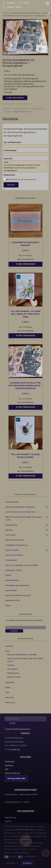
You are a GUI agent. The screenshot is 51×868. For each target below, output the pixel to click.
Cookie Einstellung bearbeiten (18, 729)
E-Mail (24, 3)
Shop (7, 651)
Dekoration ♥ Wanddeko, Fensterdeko (20, 507)
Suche (12, 723)
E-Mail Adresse (10, 151)
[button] (44, 24)
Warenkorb (10, 682)
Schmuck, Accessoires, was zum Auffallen (22, 565)
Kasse (8, 688)
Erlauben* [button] (27, 863)
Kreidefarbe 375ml (13, 600)
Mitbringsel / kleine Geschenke (17, 585)
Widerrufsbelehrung (12, 773)
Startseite (9, 646)
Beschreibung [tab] (10, 118)
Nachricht (8, 159)
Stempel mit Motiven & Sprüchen (18, 595)
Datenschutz (10, 175)
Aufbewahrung (11, 525)
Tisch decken (10, 535)
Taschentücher (11, 590)
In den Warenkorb (15, 98)
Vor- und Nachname (13, 142)
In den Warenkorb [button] (26, 264)
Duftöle (8, 575)
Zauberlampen (11, 560)
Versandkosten (28, 75)
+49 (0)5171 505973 (12, 7)
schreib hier (15, 750)
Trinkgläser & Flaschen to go (16, 545)
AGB (7, 693)
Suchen (14, 631)
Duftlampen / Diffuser (14, 570)
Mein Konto (10, 698)
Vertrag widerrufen (16, 778)
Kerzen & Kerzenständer (14, 540)
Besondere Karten (12, 580)
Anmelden (8, 3)
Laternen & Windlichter (14, 555)
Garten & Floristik (12, 550)
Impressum (9, 765)
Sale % (8, 606)
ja (6, 179)
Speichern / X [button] (12, 863)
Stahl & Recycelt (12, 502)
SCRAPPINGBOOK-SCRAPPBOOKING (29, 109)
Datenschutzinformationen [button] (17, 853)
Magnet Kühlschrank (22, 112)
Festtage (9, 530)
